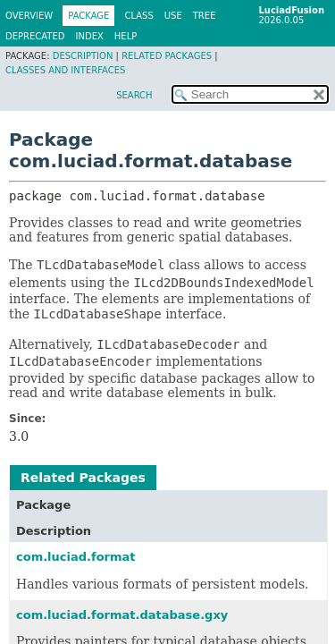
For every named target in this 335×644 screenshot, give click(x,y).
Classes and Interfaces (65, 70)
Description (83, 56)
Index (90, 36)
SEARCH (134, 95)
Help (126, 36)
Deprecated (35, 36)
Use (173, 16)
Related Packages (167, 56)
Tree (205, 16)
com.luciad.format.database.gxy (122, 615)
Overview (29, 16)
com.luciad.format (76, 557)
